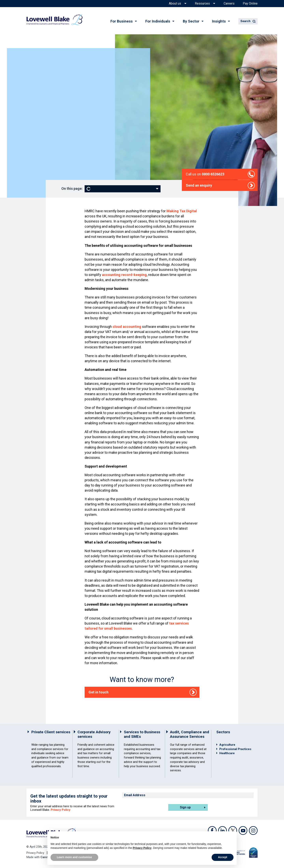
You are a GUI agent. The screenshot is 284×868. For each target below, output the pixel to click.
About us (175, 4)
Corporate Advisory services (94, 734)
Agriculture (227, 745)
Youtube (243, 831)
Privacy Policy (61, 810)
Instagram (253, 831)
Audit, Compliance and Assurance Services (190, 734)
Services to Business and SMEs (142, 734)
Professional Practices (235, 749)
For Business (122, 21)
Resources (202, 4)
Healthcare (227, 753)
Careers (229, 4)
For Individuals (158, 21)
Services (61, 61)
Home (47, 61)
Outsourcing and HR (83, 61)
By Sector (191, 21)
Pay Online (250, 4)
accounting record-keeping (124, 275)
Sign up (185, 807)
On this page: (72, 189)
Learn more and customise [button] (74, 857)
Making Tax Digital (182, 211)
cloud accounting (127, 327)
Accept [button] (223, 857)
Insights (219, 21)
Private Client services (51, 732)
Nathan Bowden (53, 110)
